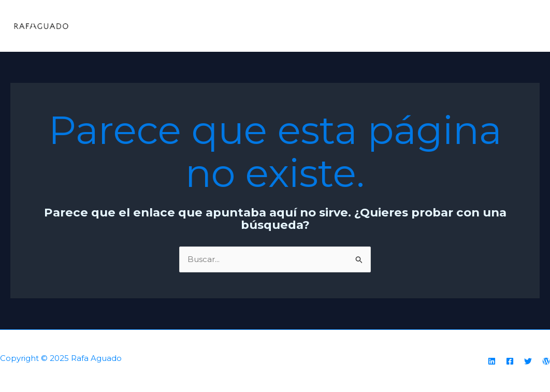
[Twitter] (528, 361)
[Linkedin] (492, 361)
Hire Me (516, 26)
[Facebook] (510, 361)
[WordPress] (546, 361)
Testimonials (461, 26)
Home (368, 26)
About (409, 26)
